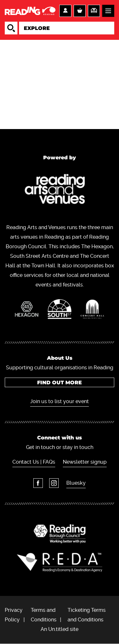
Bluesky (76, 483)
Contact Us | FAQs (34, 462)
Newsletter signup (85, 462)
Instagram (54, 483)
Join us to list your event (60, 401)
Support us (94, 11)
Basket (80, 11)
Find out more (60, 383)
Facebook (38, 483)
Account (65, 11)
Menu (108, 11)
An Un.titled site (60, 629)
